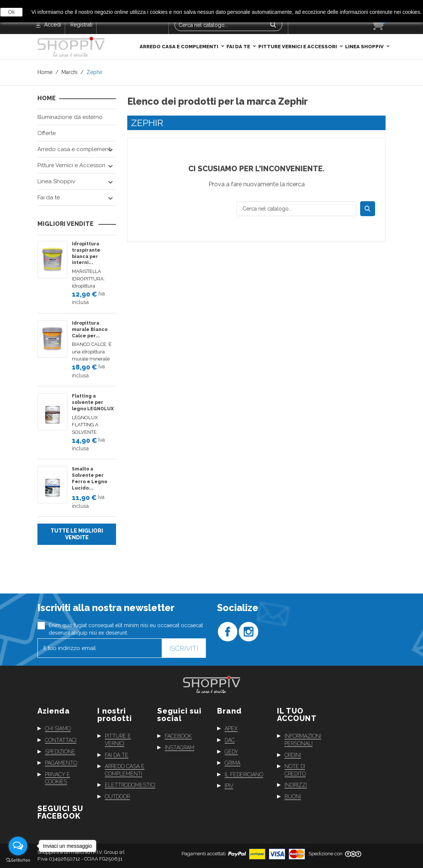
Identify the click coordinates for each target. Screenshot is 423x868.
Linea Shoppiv (365, 31)
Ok (12, 12)
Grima (232, 763)
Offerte (47, 133)
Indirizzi (296, 785)
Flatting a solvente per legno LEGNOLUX (93, 402)
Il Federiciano (244, 775)
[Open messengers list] (18, 846)
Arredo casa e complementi (179, 31)
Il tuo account (297, 715)
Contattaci (61, 740)
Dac (230, 740)
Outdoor (117, 797)
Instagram (179, 748)
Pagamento (61, 763)
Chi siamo (58, 729)
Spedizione (60, 751)
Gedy (231, 751)
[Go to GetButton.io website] (18, 860)
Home (47, 98)
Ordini (293, 755)
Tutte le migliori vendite (77, 534)
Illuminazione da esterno (70, 117)
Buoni (293, 797)
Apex (231, 729)
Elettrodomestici (130, 785)
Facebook (178, 736)
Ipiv (229, 786)
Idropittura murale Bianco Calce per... (90, 329)
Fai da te (239, 31)
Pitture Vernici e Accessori (298, 31)
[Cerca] (296, 209)
